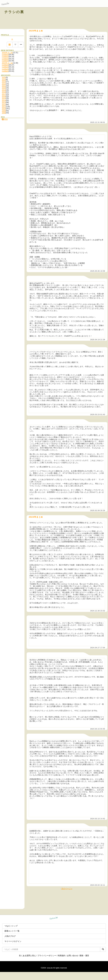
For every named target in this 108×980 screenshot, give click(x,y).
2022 (4, 84)
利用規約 (61, 956)
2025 (4, 78)
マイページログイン (13, 941)
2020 (4, 88)
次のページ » (67, 889)
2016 (4, 96)
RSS (5, 119)
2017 (4, 94)
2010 (4, 109)
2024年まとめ (7, 63)
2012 (4, 105)
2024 (4, 80)
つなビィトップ (11, 926)
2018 (4, 92)
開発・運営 (84, 956)
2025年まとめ (7, 53)
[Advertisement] (71, 18)
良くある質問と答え (27, 956)
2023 (4, 82)
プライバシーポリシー (47, 956)
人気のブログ (10, 936)
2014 (4, 100)
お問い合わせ (72, 956)
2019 (4, 90)
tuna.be (54, 919)
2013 (4, 102)
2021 (4, 86)
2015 (4, 98)
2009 (4, 111)
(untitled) (5, 55)
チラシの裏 (14, 12)
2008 (4, 113)
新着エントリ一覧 (12, 931)
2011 (4, 107)
